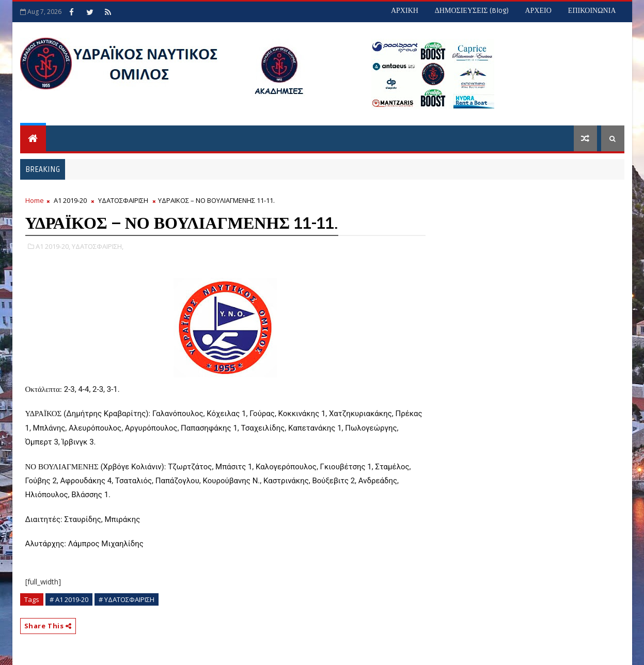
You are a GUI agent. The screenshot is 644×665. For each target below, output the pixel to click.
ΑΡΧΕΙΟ (538, 11)
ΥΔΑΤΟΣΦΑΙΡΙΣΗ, (98, 246)
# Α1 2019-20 (69, 599)
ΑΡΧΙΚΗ (405, 11)
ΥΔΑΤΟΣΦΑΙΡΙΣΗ (123, 200)
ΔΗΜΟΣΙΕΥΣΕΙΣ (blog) (472, 11)
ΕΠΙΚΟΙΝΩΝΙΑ (592, 11)
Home (35, 200)
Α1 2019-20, (53, 246)
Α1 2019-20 (70, 200)
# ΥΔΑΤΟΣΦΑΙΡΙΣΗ (127, 599)
